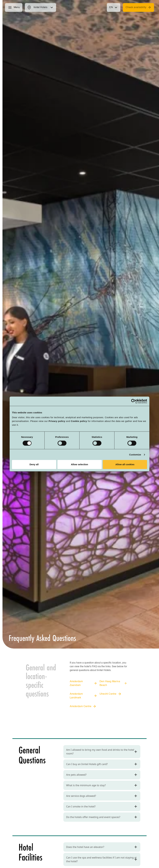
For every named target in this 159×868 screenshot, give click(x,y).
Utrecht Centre (110, 694)
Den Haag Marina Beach (113, 683)
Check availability (138, 7)
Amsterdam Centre (83, 706)
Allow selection (80, 464)
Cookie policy (79, 421)
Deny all (34, 464)
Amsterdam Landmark (83, 696)
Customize (135, 455)
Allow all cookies (125, 464)
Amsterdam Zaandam (83, 683)
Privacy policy (57, 421)
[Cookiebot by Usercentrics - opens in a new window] (133, 401)
